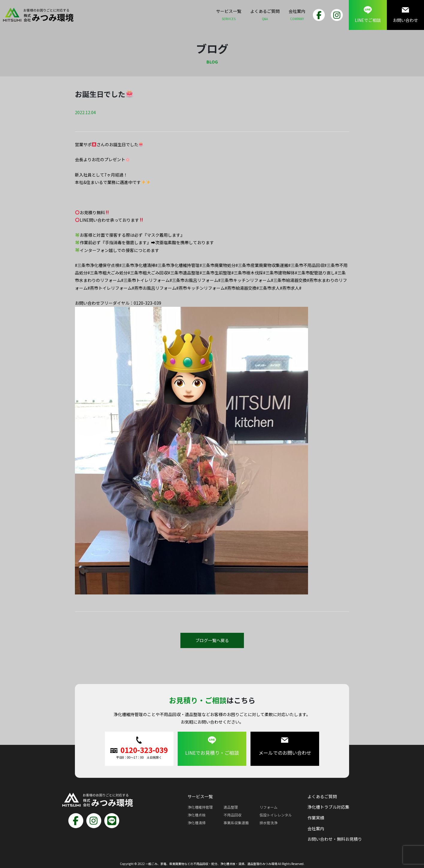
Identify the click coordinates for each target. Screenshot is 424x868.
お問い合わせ (405, 15)
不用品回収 (233, 815)
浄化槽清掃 (197, 823)
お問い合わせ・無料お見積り (335, 839)
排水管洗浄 (268, 823)
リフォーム (268, 807)
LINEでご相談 (368, 15)
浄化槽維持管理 (200, 807)
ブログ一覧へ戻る (212, 640)
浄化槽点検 (197, 815)
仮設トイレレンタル (276, 815)
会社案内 (297, 15)
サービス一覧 (229, 15)
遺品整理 (231, 807)
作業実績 (316, 818)
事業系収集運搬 (236, 823)
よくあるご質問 (265, 15)
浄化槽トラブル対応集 (328, 807)
